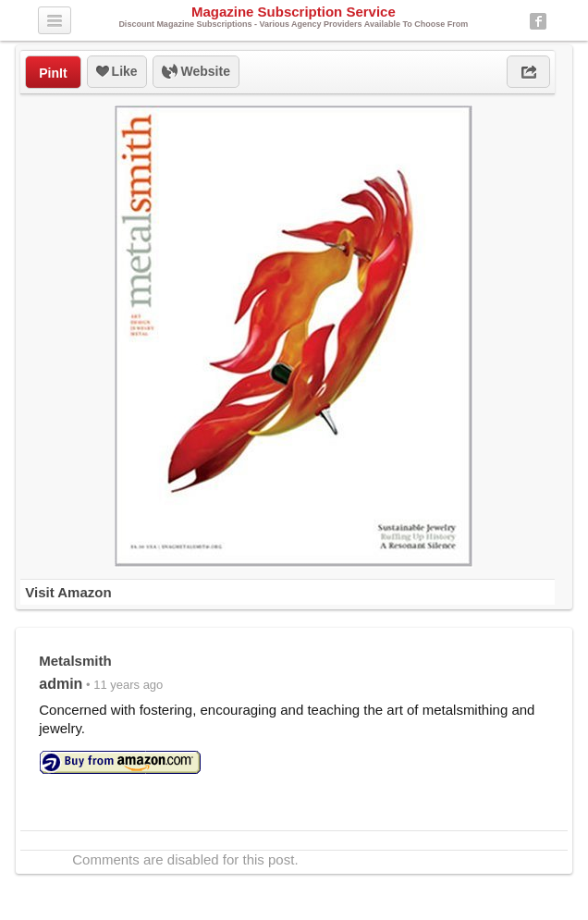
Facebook (538, 21)
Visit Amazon (68, 592)
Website (196, 72)
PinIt (53, 73)
